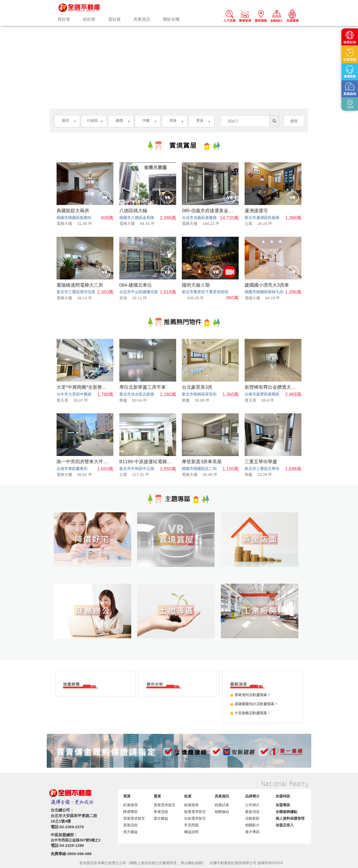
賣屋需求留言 (165, 805)
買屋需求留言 (134, 818)
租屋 (188, 796)
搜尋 (294, 121)
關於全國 (171, 19)
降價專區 (130, 812)
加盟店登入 (285, 825)
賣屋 (157, 796)
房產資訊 (142, 19)
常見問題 (191, 825)
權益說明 (191, 832)
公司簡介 (252, 805)
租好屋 (89, 19)
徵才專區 (252, 832)
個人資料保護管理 (290, 818)
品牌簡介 (252, 796)
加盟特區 (283, 796)
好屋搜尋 (130, 805)
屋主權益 (161, 818)
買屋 (127, 796)
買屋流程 (130, 825)
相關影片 (252, 825)
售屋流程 (161, 812)
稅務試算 (222, 805)
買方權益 (130, 832)
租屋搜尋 (191, 805)
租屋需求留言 (195, 812)
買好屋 (64, 19)
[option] (179, 26)
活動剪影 (252, 818)
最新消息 (252, 812)
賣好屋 (114, 19)
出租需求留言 (195, 818)
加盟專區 (283, 805)
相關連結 (222, 812)
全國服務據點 (286, 812)
